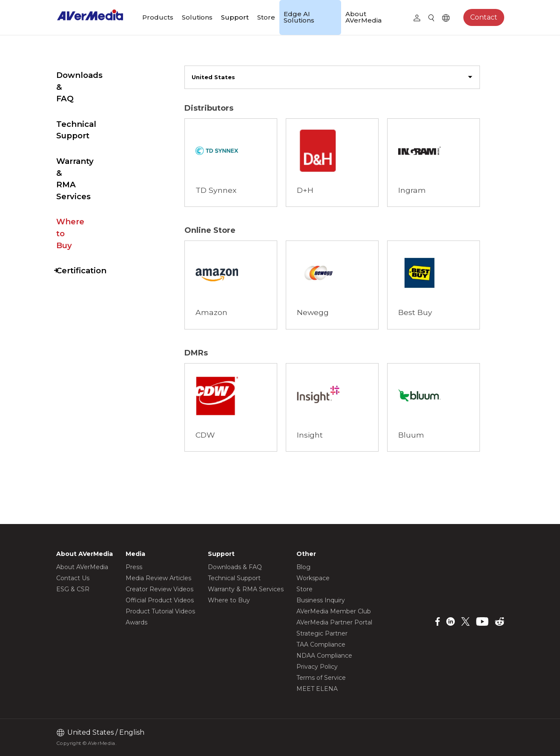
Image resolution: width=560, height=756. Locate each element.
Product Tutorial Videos (160, 611)
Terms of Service (321, 678)
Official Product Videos (160, 600)
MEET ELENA (317, 689)
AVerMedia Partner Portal (334, 622)
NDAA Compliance (324, 656)
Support (235, 17)
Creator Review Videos (159, 589)
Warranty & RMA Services (90, 132)
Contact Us (73, 578)
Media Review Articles (158, 578)
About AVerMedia (363, 17)
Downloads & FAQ (93, 75)
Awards (136, 622)
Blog (303, 567)
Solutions (197, 17)
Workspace (313, 578)
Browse (218, 129)
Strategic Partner (322, 633)
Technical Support (94, 101)
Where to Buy (85, 163)
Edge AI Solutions (299, 17)
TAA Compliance (321, 644)
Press (134, 567)
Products (158, 17)
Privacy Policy (317, 667)
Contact (484, 17)
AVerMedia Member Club (334, 611)
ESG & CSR (73, 589)
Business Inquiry (321, 600)
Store (266, 17)
